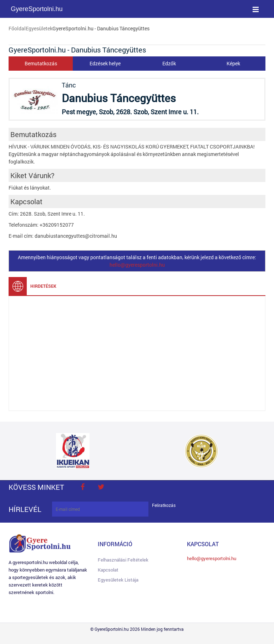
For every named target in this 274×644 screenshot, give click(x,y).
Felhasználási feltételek (123, 560)
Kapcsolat (108, 570)
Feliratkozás (164, 505)
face (82, 487)
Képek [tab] (233, 63)
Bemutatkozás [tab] (41, 63)
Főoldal (17, 28)
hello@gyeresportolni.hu (137, 265)
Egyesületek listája (118, 580)
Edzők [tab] (169, 63)
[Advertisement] (137, 353)
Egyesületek (39, 28)
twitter (101, 487)
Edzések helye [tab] (105, 63)
